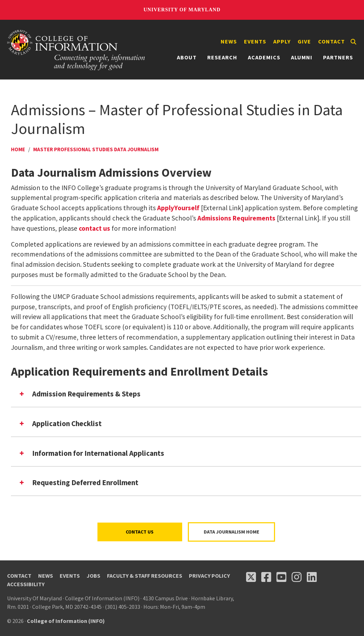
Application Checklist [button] (60, 423)
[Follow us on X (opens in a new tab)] (251, 577)
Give (304, 41)
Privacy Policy (209, 576)
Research (222, 57)
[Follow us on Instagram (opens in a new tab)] (297, 577)
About (187, 57)
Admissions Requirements (236, 218)
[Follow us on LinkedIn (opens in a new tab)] (312, 577)
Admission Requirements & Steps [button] (79, 394)
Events (255, 41)
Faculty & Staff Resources (145, 576)
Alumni (302, 57)
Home (18, 149)
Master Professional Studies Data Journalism (96, 149)
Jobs (93, 576)
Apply (282, 41)
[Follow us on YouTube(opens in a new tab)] (281, 577)
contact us (94, 228)
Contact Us (140, 532)
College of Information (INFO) (66, 621)
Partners (338, 57)
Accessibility (26, 584)
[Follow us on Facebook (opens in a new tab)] (266, 577)
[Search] (353, 42)
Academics (264, 57)
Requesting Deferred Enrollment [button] (78, 482)
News (229, 41)
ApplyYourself (178, 208)
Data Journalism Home (231, 532)
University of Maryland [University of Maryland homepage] (182, 10)
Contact (332, 41)
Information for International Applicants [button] (91, 453)
